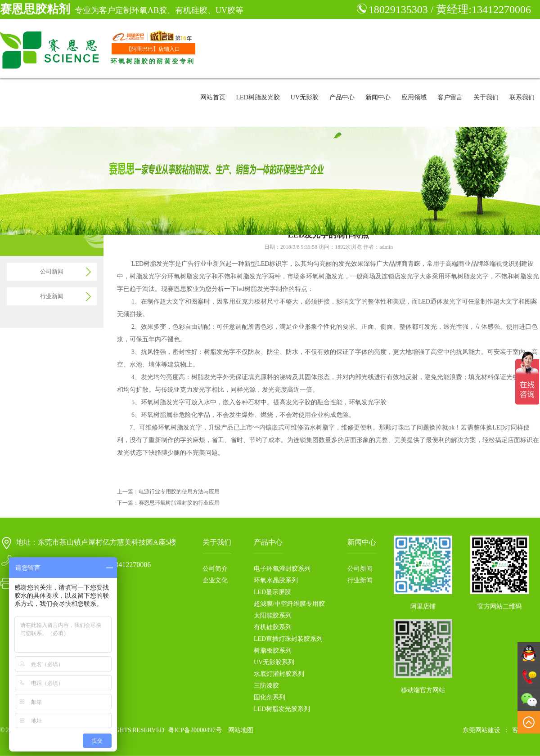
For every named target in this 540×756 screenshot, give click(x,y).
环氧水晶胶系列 (276, 580)
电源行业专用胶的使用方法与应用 (179, 492)
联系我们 (522, 97)
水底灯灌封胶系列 (279, 674)
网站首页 (213, 97)
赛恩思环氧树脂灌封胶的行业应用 (179, 503)
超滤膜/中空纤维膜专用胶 (289, 604)
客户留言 (450, 97)
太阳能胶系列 (273, 615)
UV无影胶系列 (274, 662)
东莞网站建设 (481, 730)
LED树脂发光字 (153, 264)
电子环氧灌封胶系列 (282, 569)
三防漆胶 (266, 686)
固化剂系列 (270, 697)
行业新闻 (52, 296)
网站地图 (241, 730)
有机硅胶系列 (273, 627)
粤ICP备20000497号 (195, 730)
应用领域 (414, 97)
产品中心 (342, 97)
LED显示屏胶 (272, 592)
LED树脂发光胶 (258, 97)
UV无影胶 (305, 97)
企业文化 (215, 580)
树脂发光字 (207, 377)
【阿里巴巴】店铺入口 (153, 49)
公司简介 (215, 569)
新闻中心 (378, 97)
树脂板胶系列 (273, 651)
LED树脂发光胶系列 (282, 709)
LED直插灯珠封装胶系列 (288, 639)
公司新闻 (52, 271)
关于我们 (486, 97)
